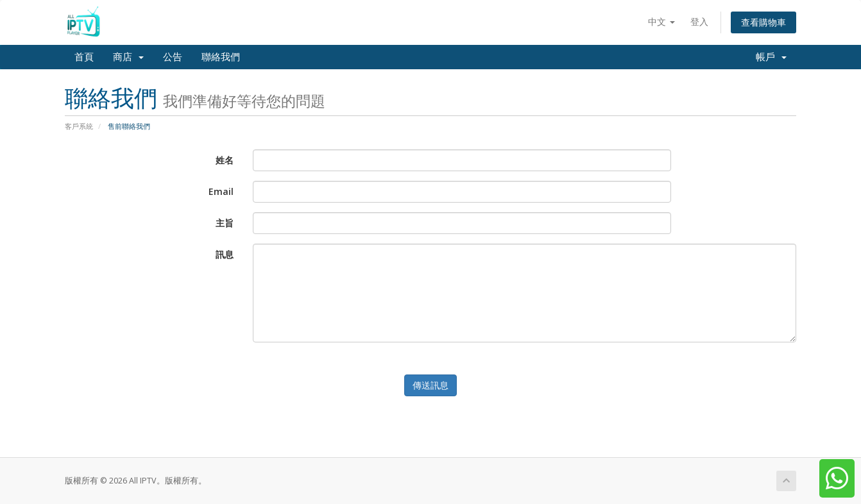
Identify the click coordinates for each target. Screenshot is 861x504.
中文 (661, 21)
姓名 (225, 160)
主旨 (225, 223)
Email (221, 191)
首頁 (84, 57)
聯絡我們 (221, 57)
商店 (128, 57)
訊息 (225, 254)
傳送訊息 (430, 385)
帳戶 (771, 57)
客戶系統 (79, 126)
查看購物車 (763, 22)
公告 (173, 57)
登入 (699, 21)
